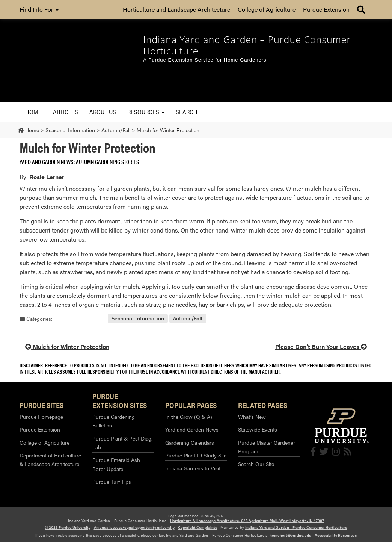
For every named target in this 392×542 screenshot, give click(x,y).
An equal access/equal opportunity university (134, 527)
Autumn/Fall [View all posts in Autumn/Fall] (188, 319)
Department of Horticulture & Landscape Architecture (50, 460)
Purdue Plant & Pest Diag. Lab (122, 443)
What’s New (252, 417)
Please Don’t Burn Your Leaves (321, 346)
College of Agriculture (267, 9)
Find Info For (39, 9)
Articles (66, 112)
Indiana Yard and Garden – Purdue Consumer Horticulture (296, 527)
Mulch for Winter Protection (67, 346)
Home (33, 112)
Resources (146, 112)
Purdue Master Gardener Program (267, 447)
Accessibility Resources (336, 535)
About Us (103, 112)
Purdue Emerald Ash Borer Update (116, 464)
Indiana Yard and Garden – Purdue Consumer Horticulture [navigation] (247, 45)
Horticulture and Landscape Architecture (176, 9)
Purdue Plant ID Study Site (196, 455)
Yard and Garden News (192, 429)
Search (187, 112)
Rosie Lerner (47, 177)
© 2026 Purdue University (68, 527)
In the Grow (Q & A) (189, 417)
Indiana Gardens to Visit (193, 468)
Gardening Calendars (190, 442)
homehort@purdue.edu (290, 535)
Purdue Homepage (41, 417)
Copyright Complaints (198, 527)
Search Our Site (256, 464)
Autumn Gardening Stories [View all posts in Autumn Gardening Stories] (107, 162)
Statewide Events (258, 429)
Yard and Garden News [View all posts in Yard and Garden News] (46, 162)
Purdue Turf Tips (112, 482)
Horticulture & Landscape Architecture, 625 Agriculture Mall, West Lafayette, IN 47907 (247, 521)
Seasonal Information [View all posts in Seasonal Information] (138, 319)
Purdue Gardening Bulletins (114, 421)
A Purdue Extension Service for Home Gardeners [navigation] (205, 60)
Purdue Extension (326, 9)
